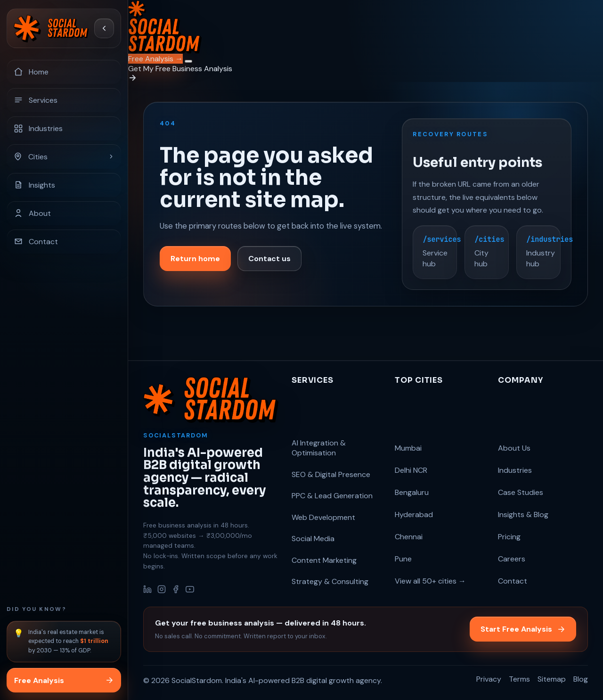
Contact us (269, 260)
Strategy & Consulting (330, 581)
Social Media (313, 539)
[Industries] (64, 128)
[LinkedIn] (147, 589)
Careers (512, 559)
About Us (514, 448)
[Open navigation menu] (188, 61)
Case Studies (521, 492)
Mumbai (408, 448)
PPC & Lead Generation (332, 496)
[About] (64, 213)
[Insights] (64, 185)
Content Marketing (324, 560)
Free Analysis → (155, 59)
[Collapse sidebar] (104, 28)
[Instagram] (162, 589)
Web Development (323, 517)
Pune (403, 559)
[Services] (64, 100)
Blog (581, 679)
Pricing (509, 537)
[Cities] (64, 156)
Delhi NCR (411, 470)
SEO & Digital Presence (331, 474)
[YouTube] (190, 589)
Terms (519, 679)
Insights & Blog (523, 515)
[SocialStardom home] (51, 28)
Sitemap (552, 679)
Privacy (489, 679)
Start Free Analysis (523, 629)
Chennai (409, 537)
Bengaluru (412, 492)
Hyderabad (414, 515)
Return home (195, 260)
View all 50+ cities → (430, 581)
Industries (515, 470)
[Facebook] (176, 589)
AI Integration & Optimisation (319, 448)
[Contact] (64, 241)
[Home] (64, 72)
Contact (513, 581)
